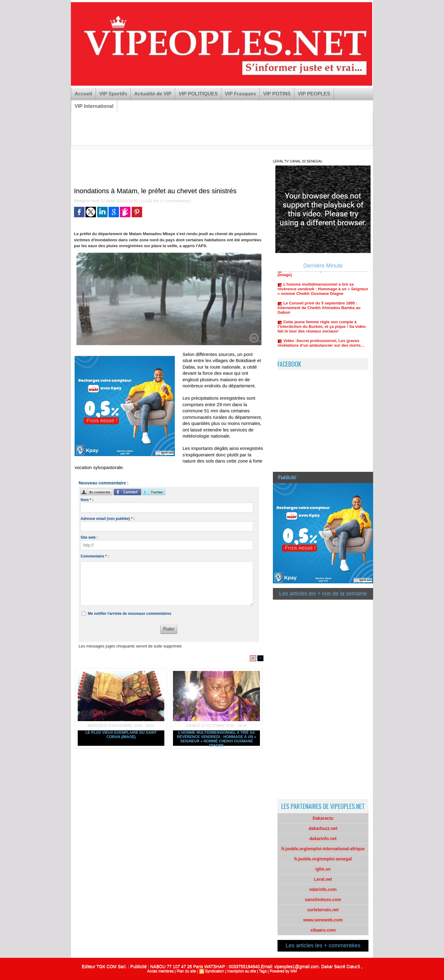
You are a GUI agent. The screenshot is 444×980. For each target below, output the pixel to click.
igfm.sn (323, 869)
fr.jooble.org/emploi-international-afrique (323, 849)
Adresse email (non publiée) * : (107, 519)
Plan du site (186, 971)
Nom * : (87, 500)
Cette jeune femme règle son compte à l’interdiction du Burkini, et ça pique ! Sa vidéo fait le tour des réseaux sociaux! (322, 334)
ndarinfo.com (323, 889)
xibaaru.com (323, 930)
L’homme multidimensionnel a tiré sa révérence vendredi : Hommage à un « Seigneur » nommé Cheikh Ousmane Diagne (217, 738)
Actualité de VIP (153, 94)
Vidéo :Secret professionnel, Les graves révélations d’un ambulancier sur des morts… (321, 350)
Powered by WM (283, 971)
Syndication (215, 971)
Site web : (89, 537)
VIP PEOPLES (314, 94)
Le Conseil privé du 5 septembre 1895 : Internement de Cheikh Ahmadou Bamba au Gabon (319, 315)
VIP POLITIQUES (198, 94)
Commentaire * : (95, 556)
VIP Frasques (240, 94)
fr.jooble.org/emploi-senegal (323, 859)
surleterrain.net (323, 910)
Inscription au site (242, 971)
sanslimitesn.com (323, 900)
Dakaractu (323, 818)
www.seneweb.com (323, 920)
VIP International (94, 106)
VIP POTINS (277, 94)
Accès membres (160, 971)
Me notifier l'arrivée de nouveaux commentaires (130, 614)
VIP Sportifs (113, 94)
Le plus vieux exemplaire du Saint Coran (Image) (121, 735)
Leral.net (323, 879)
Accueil (83, 94)
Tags (263, 971)
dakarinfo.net (323, 839)
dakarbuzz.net (323, 828)
